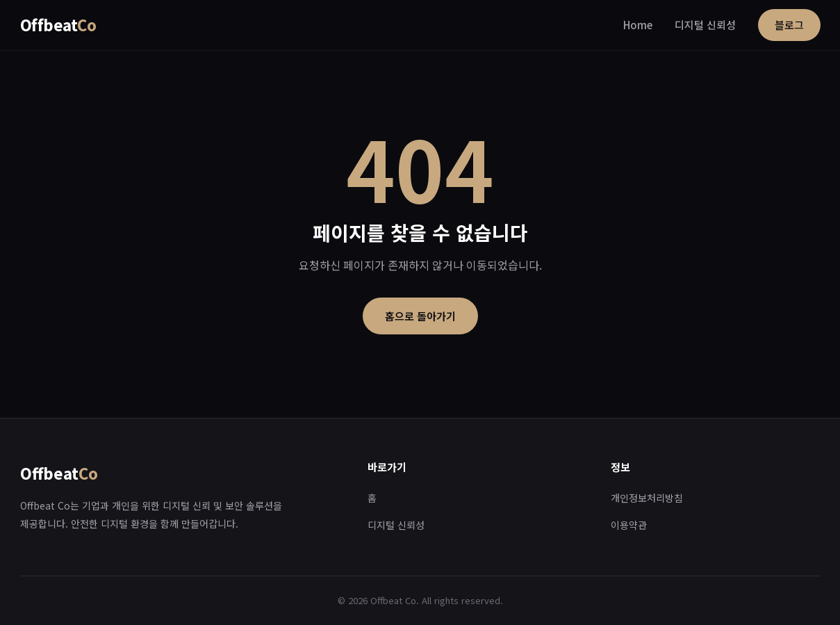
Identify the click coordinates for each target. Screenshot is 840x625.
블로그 (789, 25)
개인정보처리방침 (647, 498)
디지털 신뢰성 (705, 25)
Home (638, 25)
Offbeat (58, 24)
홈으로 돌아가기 (420, 316)
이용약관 (629, 525)
